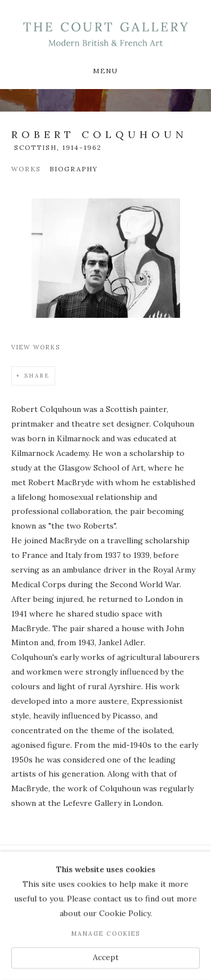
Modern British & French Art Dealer (105, 34)
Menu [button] (105, 71)
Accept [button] (106, 957)
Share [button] (37, 376)
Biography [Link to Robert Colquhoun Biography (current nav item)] (74, 169)
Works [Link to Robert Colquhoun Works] (26, 169)
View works (36, 347)
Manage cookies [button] (106, 934)
